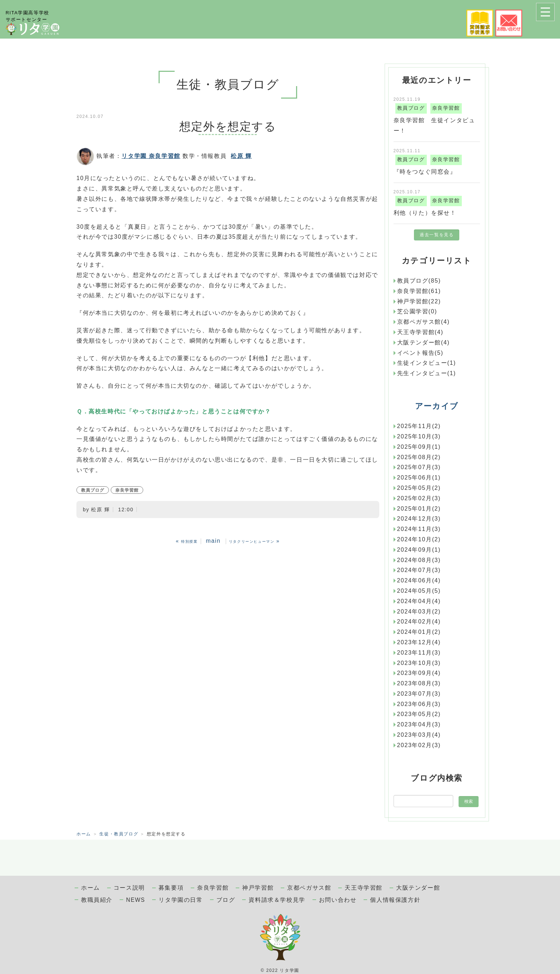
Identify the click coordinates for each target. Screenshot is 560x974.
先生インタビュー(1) (427, 373)
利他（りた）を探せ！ (425, 213)
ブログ (226, 900)
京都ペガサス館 (309, 888)
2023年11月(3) (419, 653)
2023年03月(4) (419, 735)
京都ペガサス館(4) (424, 322)
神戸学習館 (258, 888)
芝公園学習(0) (417, 311)
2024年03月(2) (419, 612)
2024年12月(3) (419, 519)
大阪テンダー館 (418, 888)
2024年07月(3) (419, 570)
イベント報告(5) (420, 353)
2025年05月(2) (419, 488)
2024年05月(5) (419, 591)
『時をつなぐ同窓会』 (425, 172)
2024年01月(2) (419, 632)
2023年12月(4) (419, 642)
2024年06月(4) (419, 580)
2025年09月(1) (419, 447)
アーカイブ (437, 406)
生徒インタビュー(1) (427, 363)
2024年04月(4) (419, 601)
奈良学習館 (127, 490)
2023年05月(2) (419, 714)
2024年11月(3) (419, 529)
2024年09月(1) (419, 550)
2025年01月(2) (419, 509)
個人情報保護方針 (395, 900)
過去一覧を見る (437, 235)
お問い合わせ (338, 900)
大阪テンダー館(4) (424, 342)
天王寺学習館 (364, 888)
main (213, 541)
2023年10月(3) (419, 663)
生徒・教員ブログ (119, 834)
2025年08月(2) (419, 457)
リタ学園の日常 (181, 900)
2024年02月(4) (419, 622)
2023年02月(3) (419, 745)
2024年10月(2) (419, 539)
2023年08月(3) (419, 683)
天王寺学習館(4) (420, 332)
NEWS (136, 900)
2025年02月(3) (419, 498)
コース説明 (129, 888)
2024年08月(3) (419, 560)
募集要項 (171, 888)
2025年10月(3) (419, 436)
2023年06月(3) (419, 704)
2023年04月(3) (419, 724)
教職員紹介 (97, 900)
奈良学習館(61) (419, 291)
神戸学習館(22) (419, 301)
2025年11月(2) (419, 426)
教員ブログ (93, 490)
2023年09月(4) (419, 673)
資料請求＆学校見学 (277, 900)
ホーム (84, 834)
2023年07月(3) (419, 694)
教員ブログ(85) (419, 281)
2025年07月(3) (419, 467)
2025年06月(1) (419, 478)
